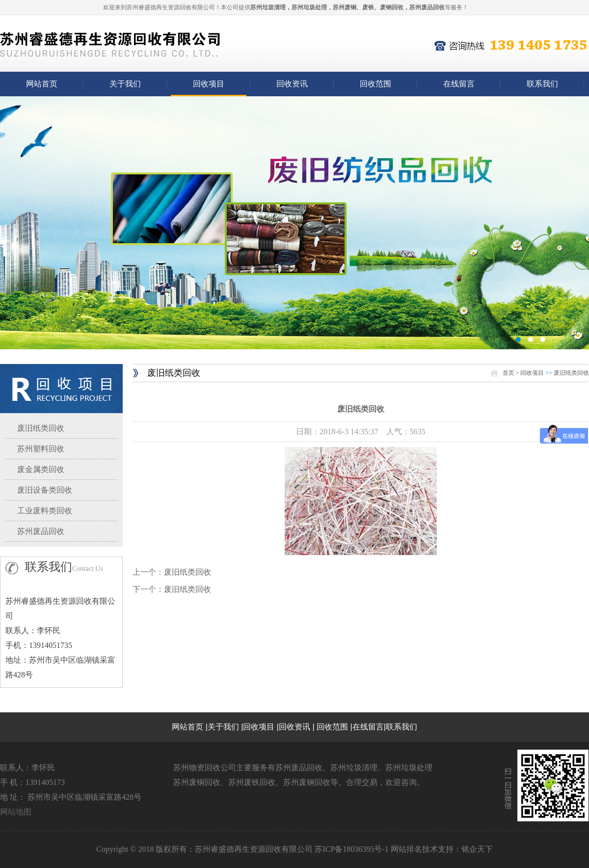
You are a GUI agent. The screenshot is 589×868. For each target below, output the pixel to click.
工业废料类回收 (45, 511)
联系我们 (542, 84)
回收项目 (209, 84)
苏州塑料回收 (41, 449)
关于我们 (125, 84)
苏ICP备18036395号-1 (351, 849)
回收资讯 (292, 84)
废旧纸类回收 (41, 428)
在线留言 (459, 84)
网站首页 (42, 84)
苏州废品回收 (41, 531)
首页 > (512, 373)
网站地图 (16, 812)
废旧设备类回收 (45, 490)
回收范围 (375, 84)
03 (294, 223)
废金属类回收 (41, 469)
